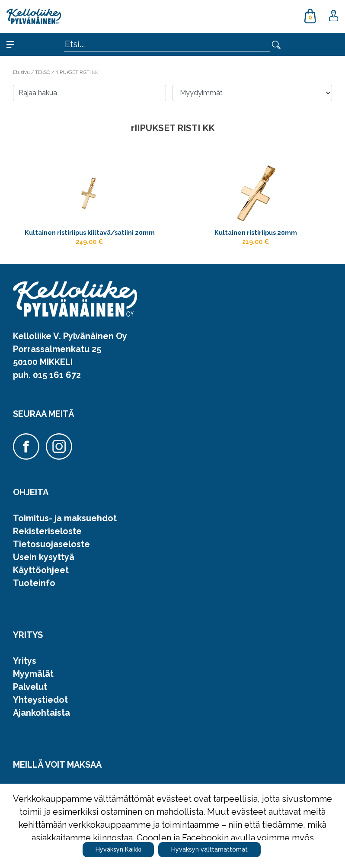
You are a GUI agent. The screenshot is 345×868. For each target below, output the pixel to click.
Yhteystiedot (40, 700)
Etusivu (22, 72)
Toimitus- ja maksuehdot (65, 518)
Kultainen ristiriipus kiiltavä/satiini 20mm (90, 232)
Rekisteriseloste (47, 531)
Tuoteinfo (34, 583)
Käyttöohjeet (41, 570)
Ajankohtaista (42, 713)
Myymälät (33, 674)
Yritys (25, 661)
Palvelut (30, 687)
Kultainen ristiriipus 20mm (256, 232)
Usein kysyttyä (44, 557)
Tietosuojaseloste (51, 544)
